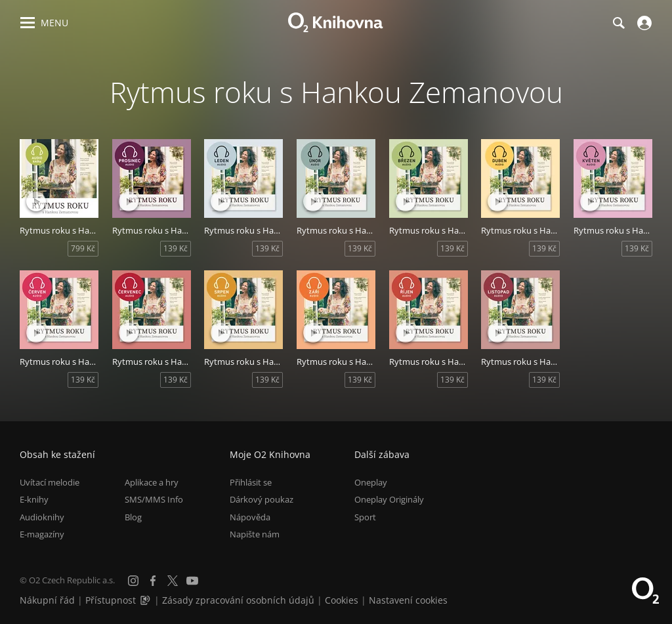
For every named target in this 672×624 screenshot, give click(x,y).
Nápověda (250, 517)
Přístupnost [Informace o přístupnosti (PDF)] (111, 600)
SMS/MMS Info (154, 499)
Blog (133, 517)
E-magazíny (42, 534)
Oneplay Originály (389, 499)
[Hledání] (618, 23)
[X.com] (173, 581)
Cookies (342, 600)
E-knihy (34, 499)
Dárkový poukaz (262, 499)
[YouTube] (192, 581)
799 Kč (83, 248)
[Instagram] (133, 581)
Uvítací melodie (50, 482)
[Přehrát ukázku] (36, 201)
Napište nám (255, 534)
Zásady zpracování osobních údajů (238, 600)
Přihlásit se (251, 482)
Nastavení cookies (408, 600)
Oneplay (371, 482)
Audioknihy (42, 517)
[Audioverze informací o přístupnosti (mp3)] (146, 600)
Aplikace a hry (152, 482)
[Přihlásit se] (643, 23)
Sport (365, 517)
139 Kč (176, 248)
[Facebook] (153, 581)
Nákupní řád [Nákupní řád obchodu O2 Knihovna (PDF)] (47, 600)
